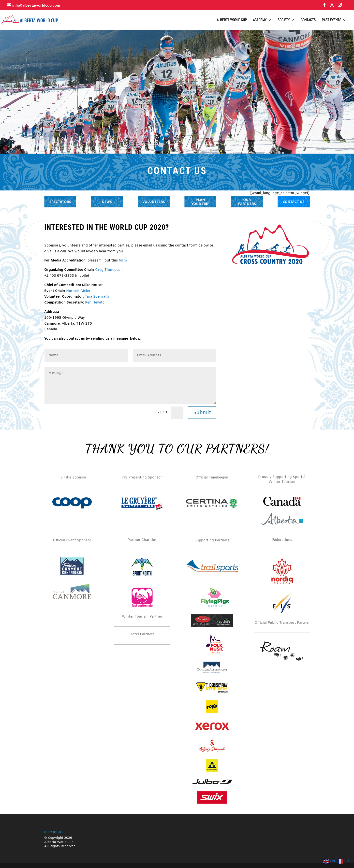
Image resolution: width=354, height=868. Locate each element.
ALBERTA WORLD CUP (232, 20)
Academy (260, 20)
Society (284, 20)
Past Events (332, 20)
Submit (202, 413)
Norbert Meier (78, 291)
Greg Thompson (109, 270)
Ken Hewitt (95, 303)
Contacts (308, 20)
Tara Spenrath (97, 297)
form (123, 261)
